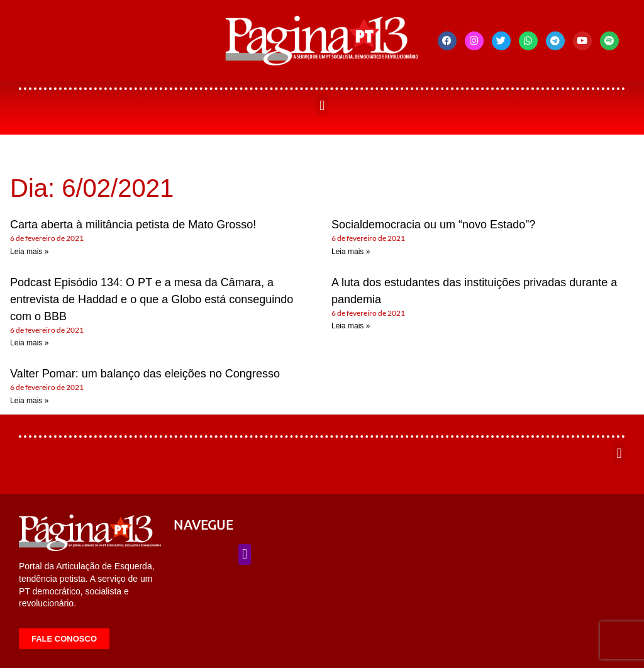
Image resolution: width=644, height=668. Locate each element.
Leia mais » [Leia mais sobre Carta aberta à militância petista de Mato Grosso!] (29, 252)
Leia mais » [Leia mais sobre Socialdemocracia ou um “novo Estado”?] (351, 252)
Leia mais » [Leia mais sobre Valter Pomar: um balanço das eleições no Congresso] (29, 401)
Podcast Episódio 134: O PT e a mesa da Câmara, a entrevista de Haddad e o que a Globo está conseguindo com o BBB (152, 299)
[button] (322, 105)
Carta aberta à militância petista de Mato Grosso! (133, 225)
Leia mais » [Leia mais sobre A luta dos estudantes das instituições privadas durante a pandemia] (351, 326)
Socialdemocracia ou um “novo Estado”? (433, 225)
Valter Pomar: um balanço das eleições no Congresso (145, 374)
